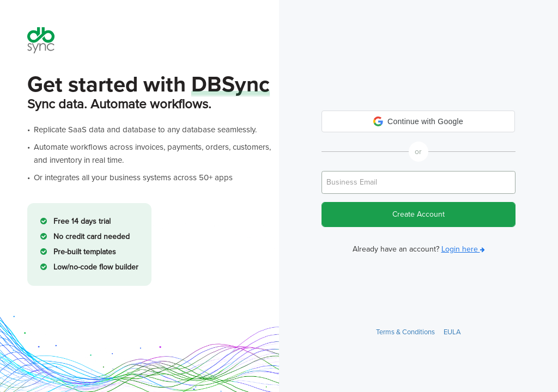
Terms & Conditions (405, 332)
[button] (418, 121)
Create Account (418, 214)
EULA (452, 332)
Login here (463, 249)
